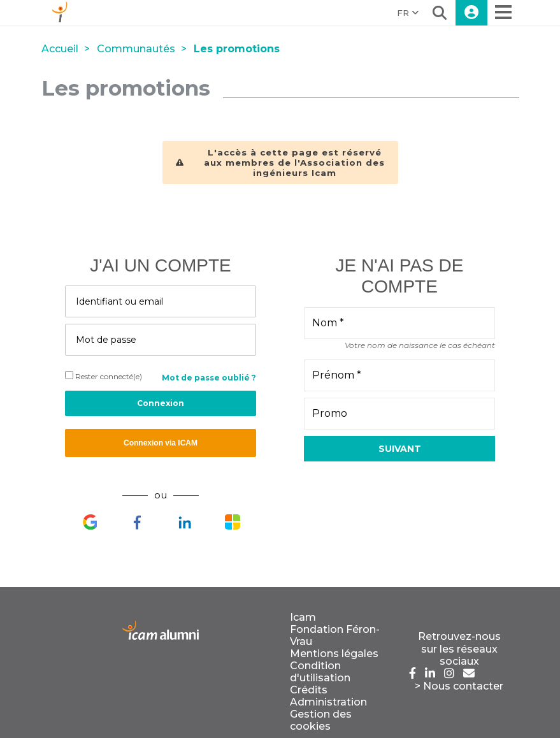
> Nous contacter (459, 686)
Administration (328, 702)
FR (408, 13)
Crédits (309, 690)
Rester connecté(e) (104, 376)
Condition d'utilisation (320, 672)
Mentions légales (334, 654)
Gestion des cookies (321, 720)
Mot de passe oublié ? (209, 378)
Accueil (60, 49)
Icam (303, 617)
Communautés (136, 49)
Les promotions (237, 49)
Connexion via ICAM (161, 443)
